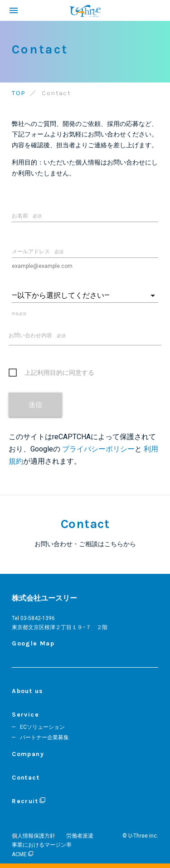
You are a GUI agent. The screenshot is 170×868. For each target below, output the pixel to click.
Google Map (33, 643)
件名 (19, 314)
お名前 (27, 216)
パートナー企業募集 (44, 737)
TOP (19, 93)
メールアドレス (38, 252)
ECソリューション (42, 727)
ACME (22, 854)
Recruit (28, 801)
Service (25, 715)
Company (28, 754)
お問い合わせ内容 (37, 335)
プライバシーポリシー (98, 449)
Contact (26, 778)
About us (27, 691)
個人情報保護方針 (34, 836)
